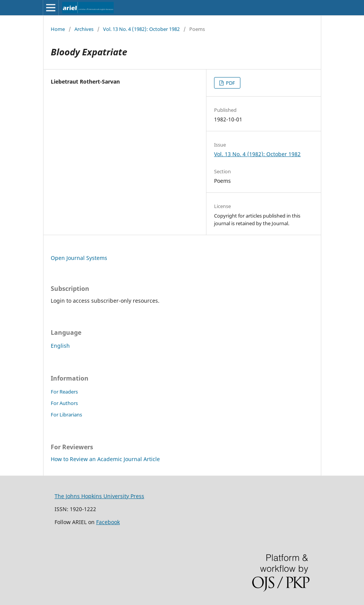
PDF (230, 83)
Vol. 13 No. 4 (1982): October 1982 (141, 29)
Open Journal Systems (79, 258)
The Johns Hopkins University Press (99, 496)
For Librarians (66, 415)
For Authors (64, 403)
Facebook (108, 522)
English (60, 346)
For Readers (64, 392)
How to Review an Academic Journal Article (105, 459)
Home (58, 29)
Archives (84, 29)
